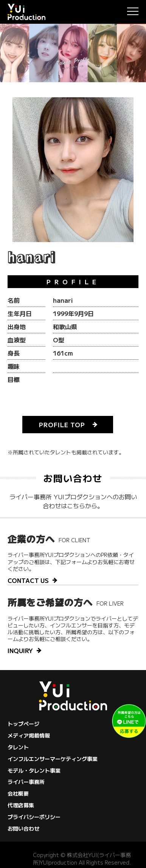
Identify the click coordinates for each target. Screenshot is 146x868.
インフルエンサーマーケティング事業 (53, 759)
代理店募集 (21, 805)
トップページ (23, 724)
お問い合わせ (23, 828)
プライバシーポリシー (34, 817)
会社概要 (18, 793)
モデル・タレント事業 (34, 770)
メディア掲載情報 (29, 735)
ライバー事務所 (26, 782)
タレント (18, 747)
